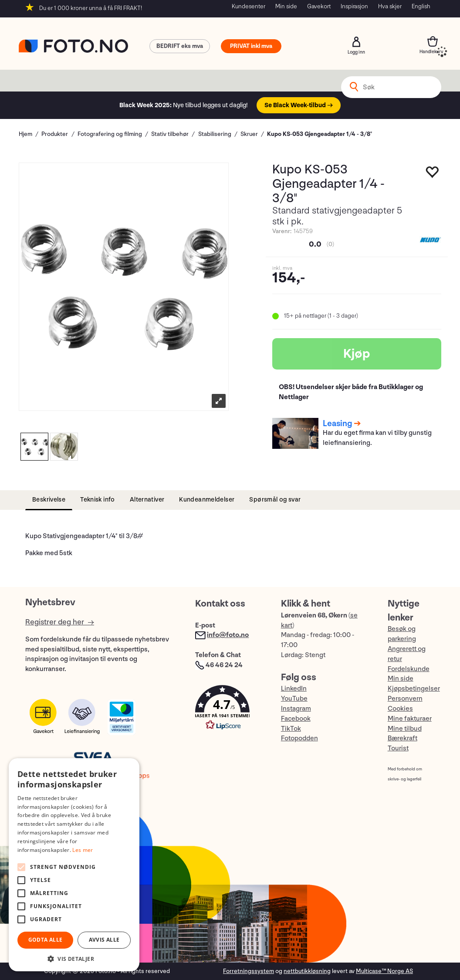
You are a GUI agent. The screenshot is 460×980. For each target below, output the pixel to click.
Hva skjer (390, 6)
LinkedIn (294, 689)
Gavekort (319, 6)
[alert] (74, 865)
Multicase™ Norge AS (384, 971)
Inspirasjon (354, 6)
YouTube (294, 699)
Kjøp (357, 354)
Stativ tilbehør (170, 134)
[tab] (49, 500)
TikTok (291, 729)
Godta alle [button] (46, 940)
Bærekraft (402, 738)
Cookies (400, 709)
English (421, 6)
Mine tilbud (405, 729)
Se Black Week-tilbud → (299, 105)
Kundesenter (249, 6)
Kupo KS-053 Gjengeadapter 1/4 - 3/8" (320, 134)
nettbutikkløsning (307, 971)
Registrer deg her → (60, 622)
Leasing (337, 424)
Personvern (405, 699)
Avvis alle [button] (104, 940)
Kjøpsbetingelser (414, 689)
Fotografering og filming (110, 134)
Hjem (25, 134)
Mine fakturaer (410, 719)
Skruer (249, 134)
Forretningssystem (249, 971)
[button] (229, 710)
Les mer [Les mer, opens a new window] (83, 850)
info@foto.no (228, 635)
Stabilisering (215, 134)
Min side (286, 6)
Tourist (398, 748)
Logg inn (356, 42)
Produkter (55, 134)
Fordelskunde (409, 669)
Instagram (296, 709)
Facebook (296, 719)
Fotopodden (299, 738)
